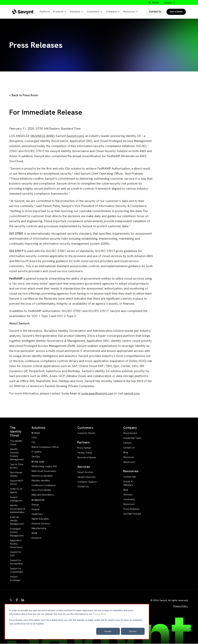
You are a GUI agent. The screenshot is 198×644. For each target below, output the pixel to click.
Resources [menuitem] (129, 457)
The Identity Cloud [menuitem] (16, 443)
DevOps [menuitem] (36, 457)
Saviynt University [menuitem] (86, 477)
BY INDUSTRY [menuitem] (38, 501)
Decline (133, 631)
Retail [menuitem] (34, 534)
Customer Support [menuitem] (87, 482)
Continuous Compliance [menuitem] (44, 486)
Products (58, 12)
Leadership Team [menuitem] (132, 438)
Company (111, 12)
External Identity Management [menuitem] (17, 521)
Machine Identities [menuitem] (41, 481)
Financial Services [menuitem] (41, 525)
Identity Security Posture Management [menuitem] (17, 454)
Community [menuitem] (129, 499)
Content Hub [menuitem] (130, 477)
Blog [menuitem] (126, 453)
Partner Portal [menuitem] (85, 453)
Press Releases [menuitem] (131, 509)
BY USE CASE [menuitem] (38, 462)
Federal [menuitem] (36, 511)
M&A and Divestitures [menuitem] (43, 496)
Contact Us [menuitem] (83, 486)
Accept (108, 631)
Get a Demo (176, 12)
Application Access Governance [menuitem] (16, 544)
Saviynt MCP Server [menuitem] (17, 483)
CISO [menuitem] (34, 438)
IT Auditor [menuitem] (37, 452)
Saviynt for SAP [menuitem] (16, 554)
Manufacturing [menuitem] (39, 530)
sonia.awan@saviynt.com (98, 394)
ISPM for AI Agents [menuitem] (16, 491)
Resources (129, 12)
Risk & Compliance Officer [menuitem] (45, 447)
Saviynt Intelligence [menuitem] (16, 499)
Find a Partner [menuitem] (84, 448)
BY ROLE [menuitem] (36, 433)
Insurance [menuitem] (36, 539)
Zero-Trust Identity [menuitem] (41, 491)
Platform (45, 12)
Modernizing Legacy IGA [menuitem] (44, 467)
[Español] (170, 3)
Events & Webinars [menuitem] (128, 483)
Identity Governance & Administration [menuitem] (17, 509)
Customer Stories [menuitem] (86, 433)
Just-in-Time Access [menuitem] (17, 466)
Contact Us (155, 12)
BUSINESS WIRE (43, 136)
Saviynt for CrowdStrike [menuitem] (17, 570)
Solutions (75, 12)
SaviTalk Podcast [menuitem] (132, 514)
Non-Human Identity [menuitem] (16, 474)
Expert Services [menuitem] (85, 472)
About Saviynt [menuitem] (130, 433)
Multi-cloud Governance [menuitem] (44, 472)
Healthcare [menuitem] (37, 515)
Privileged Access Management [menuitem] (17, 532)
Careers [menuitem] (128, 443)
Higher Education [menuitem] (40, 520)
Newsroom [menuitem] (129, 462)
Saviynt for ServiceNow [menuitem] (16, 562)
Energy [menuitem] (35, 506)
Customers (93, 12)
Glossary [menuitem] (128, 495)
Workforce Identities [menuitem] (42, 477)
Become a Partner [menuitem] (87, 458)
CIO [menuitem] (33, 443)
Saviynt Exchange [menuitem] (15, 579)
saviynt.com (76, 136)
